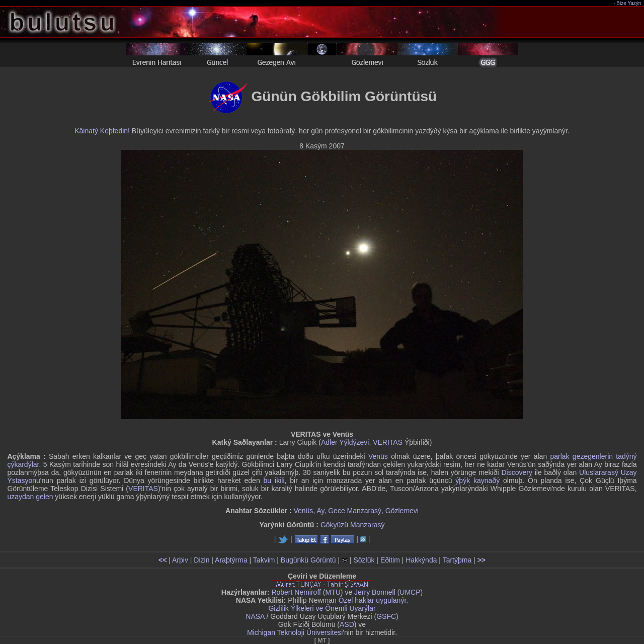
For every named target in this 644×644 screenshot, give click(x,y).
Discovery (516, 472)
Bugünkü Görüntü (308, 560)
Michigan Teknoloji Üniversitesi (295, 632)
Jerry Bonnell (375, 592)
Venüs (378, 456)
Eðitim (390, 560)
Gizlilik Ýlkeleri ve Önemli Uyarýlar (322, 608)
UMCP (410, 592)
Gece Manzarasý (355, 511)
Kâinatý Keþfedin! (102, 131)
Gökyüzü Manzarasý (353, 525)
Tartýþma (457, 560)
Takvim (264, 560)
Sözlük (364, 560)
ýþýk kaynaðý (477, 480)
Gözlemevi (402, 511)
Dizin (202, 560)
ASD (347, 624)
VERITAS (388, 442)
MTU (333, 592)
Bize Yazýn (629, 3)
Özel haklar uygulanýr (373, 600)
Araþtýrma (231, 560)
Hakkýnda (421, 560)
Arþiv (180, 560)
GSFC (386, 616)
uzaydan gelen (30, 497)
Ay (320, 511)
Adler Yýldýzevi (345, 442)
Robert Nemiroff (296, 592)
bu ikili (274, 480)
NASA (255, 616)
